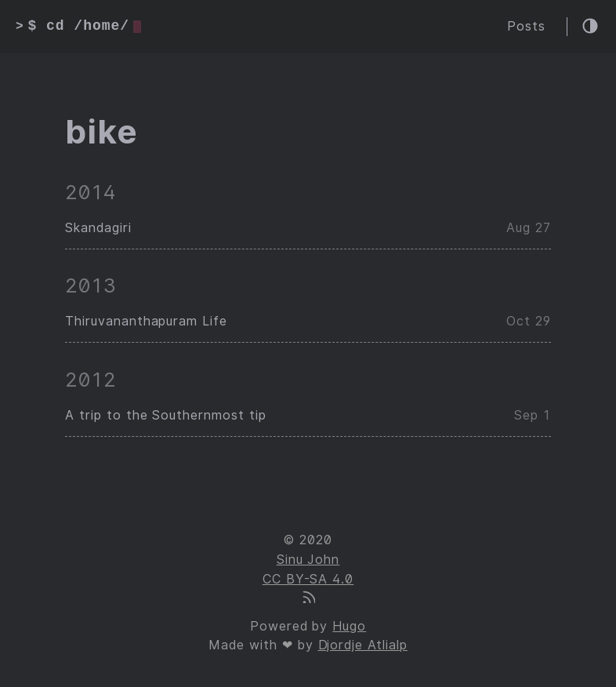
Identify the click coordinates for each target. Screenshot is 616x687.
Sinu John (308, 560)
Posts (526, 26)
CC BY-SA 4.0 (308, 579)
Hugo (349, 626)
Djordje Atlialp (363, 645)
